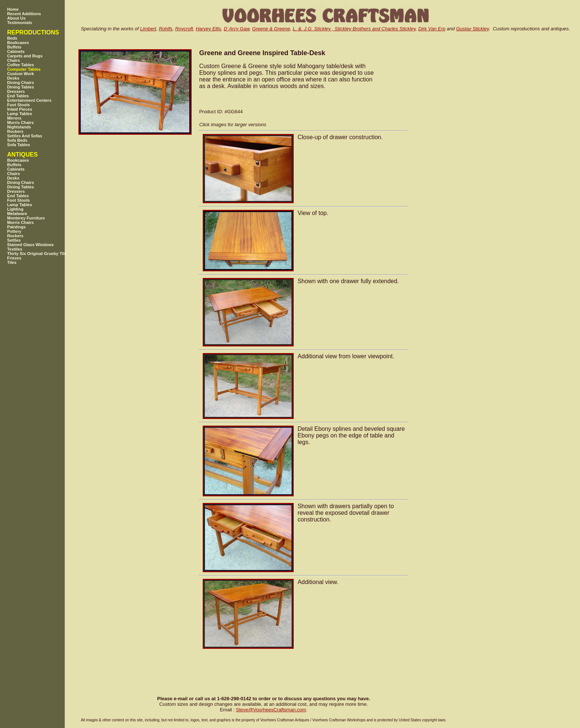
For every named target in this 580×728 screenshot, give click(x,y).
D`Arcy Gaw (237, 29)
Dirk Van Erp (432, 29)
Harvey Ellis (208, 29)
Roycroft (184, 29)
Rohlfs (166, 29)
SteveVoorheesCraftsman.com (271, 710)
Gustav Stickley (473, 29)
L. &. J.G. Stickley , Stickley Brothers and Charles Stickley (354, 29)
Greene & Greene (271, 29)
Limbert (148, 29)
